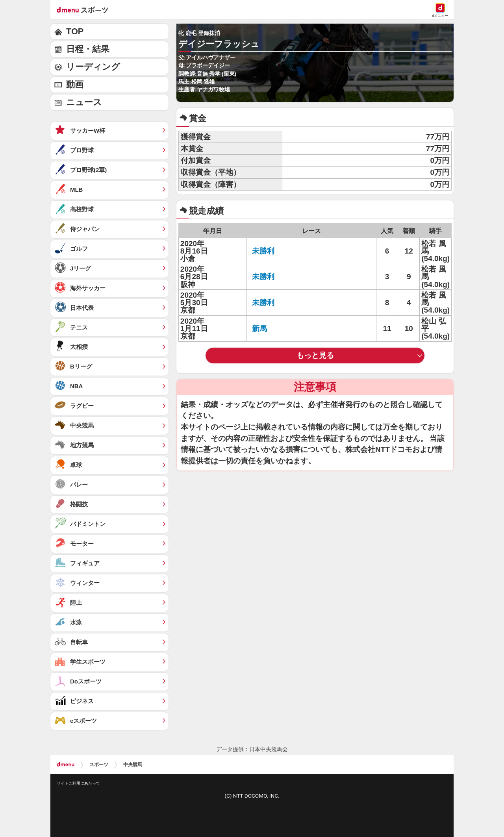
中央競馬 (133, 765)
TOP (75, 31)
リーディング (93, 67)
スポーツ (99, 765)
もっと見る (315, 355)
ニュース (84, 102)
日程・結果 (88, 49)
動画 (75, 84)
